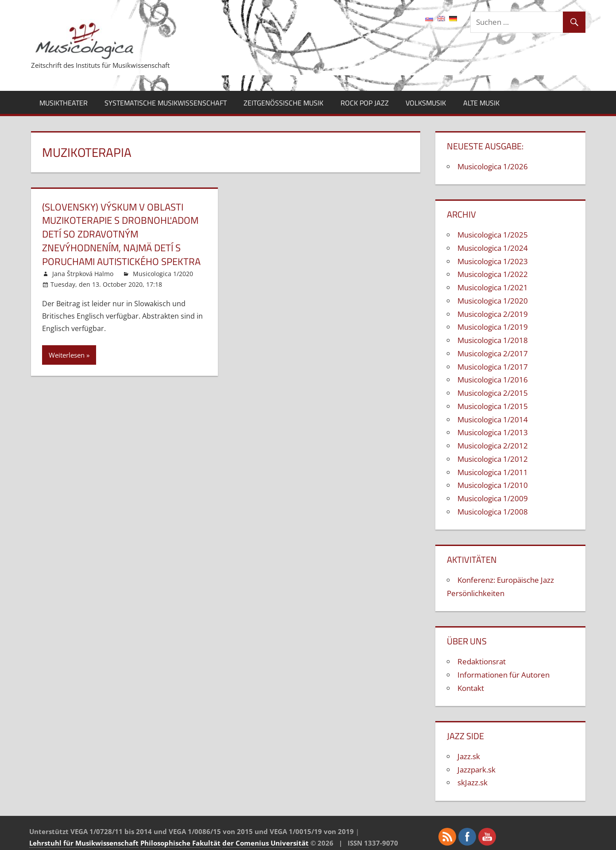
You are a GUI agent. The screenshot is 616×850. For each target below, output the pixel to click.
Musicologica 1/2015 (493, 406)
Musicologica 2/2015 (493, 393)
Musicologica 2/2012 (493, 446)
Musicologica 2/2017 (493, 353)
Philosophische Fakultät (180, 843)
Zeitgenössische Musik (283, 103)
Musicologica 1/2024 (493, 248)
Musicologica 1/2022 (493, 274)
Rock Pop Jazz (365, 103)
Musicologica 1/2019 (493, 327)
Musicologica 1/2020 (163, 274)
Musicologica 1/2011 (493, 472)
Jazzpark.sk (477, 770)
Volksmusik (426, 103)
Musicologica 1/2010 (493, 485)
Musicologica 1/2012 (493, 459)
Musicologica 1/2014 (493, 419)
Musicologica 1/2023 (493, 261)
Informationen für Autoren (504, 675)
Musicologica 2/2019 (493, 314)
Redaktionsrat (482, 661)
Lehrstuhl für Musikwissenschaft (84, 843)
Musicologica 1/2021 (493, 287)
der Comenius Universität (265, 843)
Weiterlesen (67, 355)
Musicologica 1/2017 (493, 367)
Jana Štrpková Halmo (83, 274)
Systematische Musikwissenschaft (166, 103)
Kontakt (471, 688)
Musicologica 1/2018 (493, 340)
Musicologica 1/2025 (493, 235)
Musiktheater (64, 103)
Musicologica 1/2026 (493, 166)
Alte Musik (481, 103)
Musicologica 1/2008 (493, 512)
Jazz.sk (469, 756)
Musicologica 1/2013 (493, 432)
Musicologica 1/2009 (493, 498)
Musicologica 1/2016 (493, 380)
